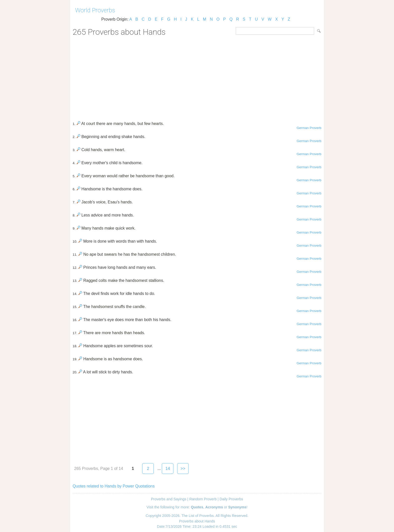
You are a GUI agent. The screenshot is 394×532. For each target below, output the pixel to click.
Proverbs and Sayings (169, 499)
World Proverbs (95, 10)
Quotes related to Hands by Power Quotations (114, 486)
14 (168, 469)
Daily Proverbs (231, 499)
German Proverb (309, 128)
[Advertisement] (197, 77)
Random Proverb (203, 499)
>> (183, 469)
